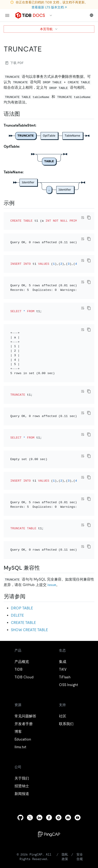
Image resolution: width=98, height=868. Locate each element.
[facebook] (49, 731)
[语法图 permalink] (24, 114)
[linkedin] (39, 731)
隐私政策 (65, 770)
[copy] (89, 218)
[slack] (59, 731)
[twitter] (30, 731)
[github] (20, 731)
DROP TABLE (22, 522)
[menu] (7, 15)
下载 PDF (15, 63)
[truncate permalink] (45, 49)
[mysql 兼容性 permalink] (44, 481)
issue (52, 499)
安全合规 (80, 770)
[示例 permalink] (18, 203)
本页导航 (49, 29)
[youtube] (78, 731)
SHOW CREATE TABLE (29, 543)
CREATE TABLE (23, 536)
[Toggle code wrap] (83, 218)
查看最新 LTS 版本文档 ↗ (49, 7)
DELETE (17, 529)
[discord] (68, 731)
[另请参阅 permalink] (29, 510)
